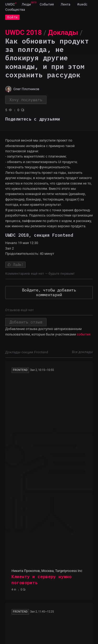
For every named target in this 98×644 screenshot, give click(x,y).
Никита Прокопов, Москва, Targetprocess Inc (47, 571)
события (84, 334)
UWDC (10, 4)
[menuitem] (10, 4)
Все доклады (82, 352)
